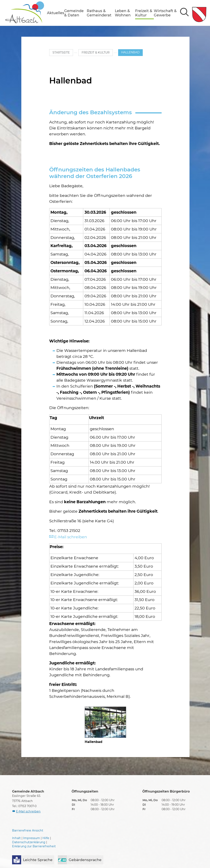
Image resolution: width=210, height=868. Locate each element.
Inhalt (16, 838)
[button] (56, 13)
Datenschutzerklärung (29, 842)
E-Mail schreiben (71, 537)
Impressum (32, 838)
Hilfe (46, 838)
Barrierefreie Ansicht (28, 831)
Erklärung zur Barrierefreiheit (34, 846)
